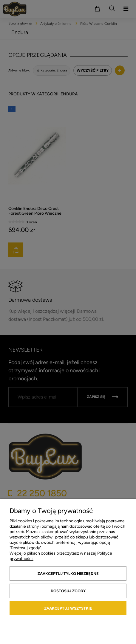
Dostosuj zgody (68, 591)
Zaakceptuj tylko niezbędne (68, 574)
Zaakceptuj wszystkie (68, 608)
